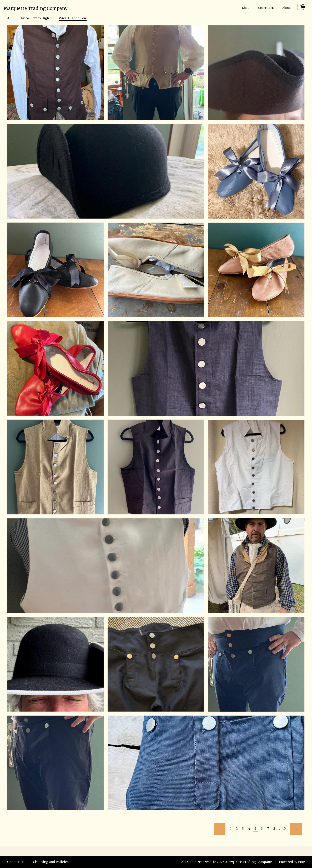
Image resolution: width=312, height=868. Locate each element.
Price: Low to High (35, 18)
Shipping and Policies (51, 862)
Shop (246, 8)
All (9, 18)
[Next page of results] (296, 829)
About (287, 8)
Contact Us (16, 862)
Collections (266, 8)
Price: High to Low (73, 18)
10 (284, 829)
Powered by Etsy (292, 862)
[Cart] (303, 8)
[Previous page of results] (220, 829)
